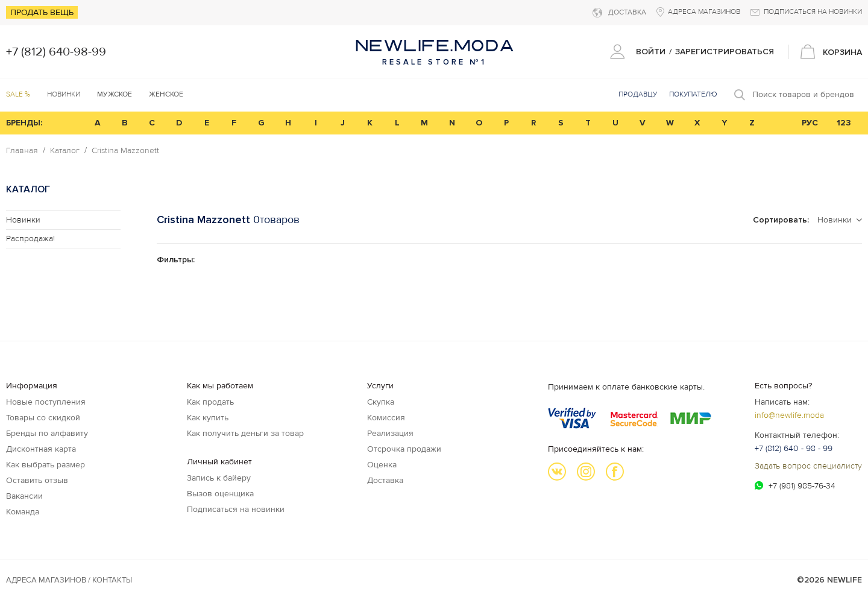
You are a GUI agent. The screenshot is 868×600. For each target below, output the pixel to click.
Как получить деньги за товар (245, 433)
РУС (810, 123)
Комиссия (386, 418)
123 (844, 123)
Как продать (210, 402)
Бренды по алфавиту (47, 433)
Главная (22, 151)
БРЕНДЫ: (24, 123)
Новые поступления (46, 402)
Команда (23, 512)
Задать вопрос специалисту (808, 466)
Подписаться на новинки (236, 509)
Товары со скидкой (43, 418)
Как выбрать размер (46, 465)
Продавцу (638, 94)
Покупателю (693, 94)
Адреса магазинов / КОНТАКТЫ (69, 580)
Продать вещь (42, 12)
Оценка (382, 465)
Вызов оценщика (220, 494)
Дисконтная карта (41, 449)
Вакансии (24, 496)
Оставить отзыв (37, 480)
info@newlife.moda (789, 415)
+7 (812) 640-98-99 (56, 52)
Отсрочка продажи (404, 449)
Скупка (381, 402)
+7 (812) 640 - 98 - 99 (794, 448)
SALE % (18, 94)
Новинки (64, 94)
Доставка (385, 480)
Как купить (208, 418)
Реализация (390, 433)
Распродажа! (30, 238)
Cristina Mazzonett (125, 151)
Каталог (65, 151)
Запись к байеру (219, 478)
